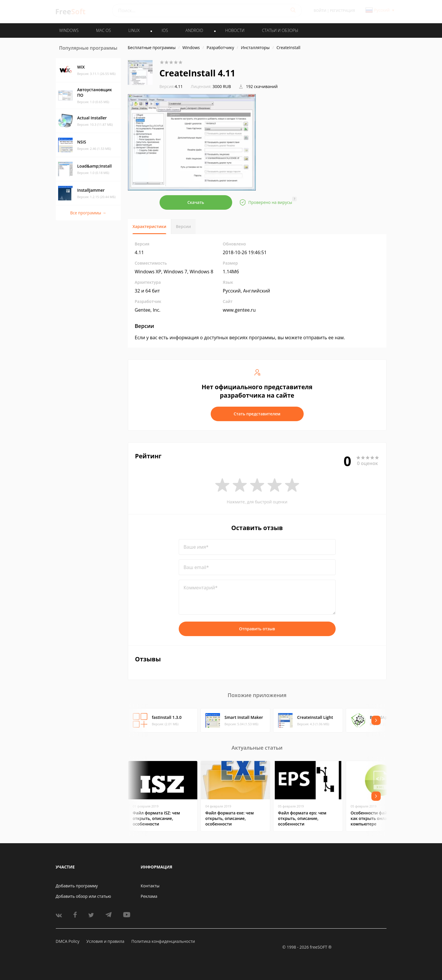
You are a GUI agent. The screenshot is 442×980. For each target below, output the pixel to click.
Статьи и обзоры (280, 30)
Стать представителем (257, 414)
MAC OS (103, 30)
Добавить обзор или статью (84, 896)
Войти (320, 11)
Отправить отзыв (257, 629)
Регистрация (342, 11)
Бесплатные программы (152, 47)
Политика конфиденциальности (163, 941)
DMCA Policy (68, 941)
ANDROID (194, 30)
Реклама (149, 896)
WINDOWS (69, 30)
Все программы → (88, 213)
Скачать (196, 202)
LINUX (134, 30)
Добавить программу (77, 886)
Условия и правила (105, 941)
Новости (235, 30)
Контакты (150, 886)
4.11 (171, 86)
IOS (165, 30)
